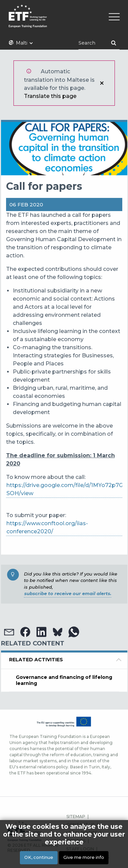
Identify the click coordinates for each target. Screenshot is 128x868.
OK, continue (39, 857)
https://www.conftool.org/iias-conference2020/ (47, 527)
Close (102, 83)
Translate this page (50, 96)
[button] (9, 632)
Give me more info (84, 857)
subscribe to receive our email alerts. (68, 593)
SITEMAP (76, 816)
